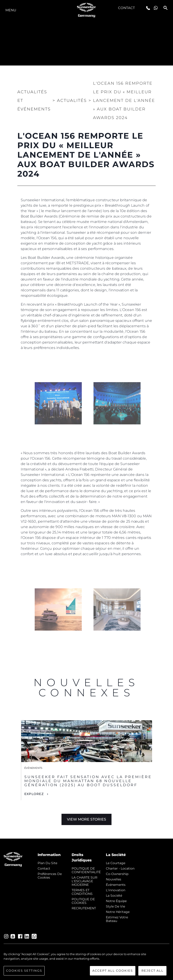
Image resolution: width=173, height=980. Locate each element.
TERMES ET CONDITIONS (82, 892)
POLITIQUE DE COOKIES (83, 901)
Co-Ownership (117, 874)
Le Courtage (116, 863)
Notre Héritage (118, 912)
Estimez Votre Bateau (117, 919)
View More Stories (86, 819)
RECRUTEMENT (84, 908)
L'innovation (116, 890)
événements (116, 885)
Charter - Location (120, 868)
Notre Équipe (116, 901)
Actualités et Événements (34, 101)
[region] (86, 964)
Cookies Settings (24, 971)
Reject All (153, 971)
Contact (127, 8)
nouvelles (114, 879)
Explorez (34, 794)
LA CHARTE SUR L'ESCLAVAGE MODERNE (84, 881)
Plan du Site (47, 863)
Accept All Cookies (113, 971)
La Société (114, 896)
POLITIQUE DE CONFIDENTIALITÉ (86, 870)
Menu (11, 10)
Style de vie (115, 906)
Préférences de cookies (50, 876)
